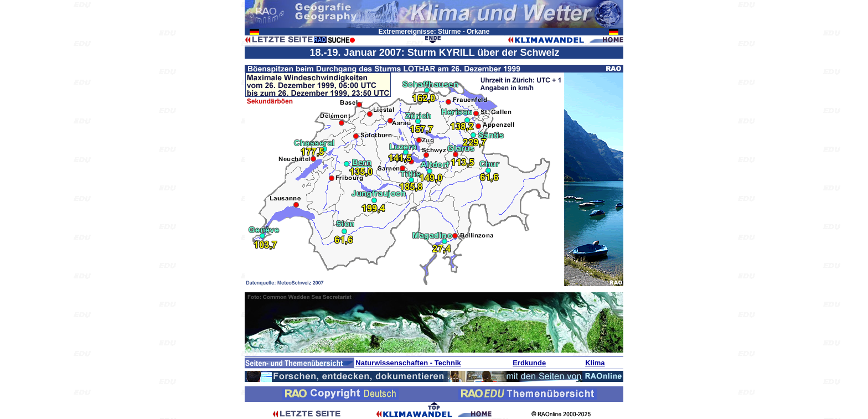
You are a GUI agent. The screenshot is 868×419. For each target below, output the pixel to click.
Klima (595, 363)
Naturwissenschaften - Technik (408, 363)
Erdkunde (529, 363)
